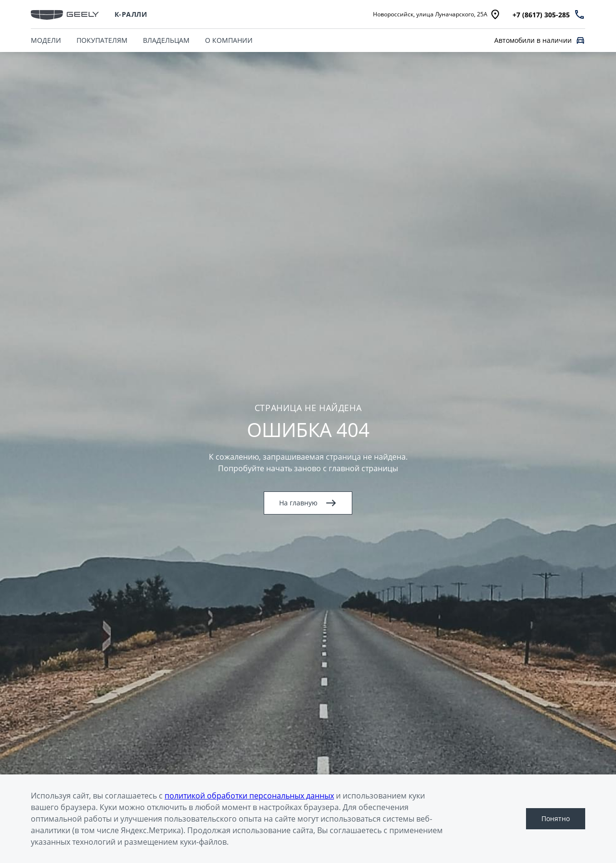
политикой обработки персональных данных (249, 796)
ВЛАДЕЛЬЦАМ (166, 40)
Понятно (556, 818)
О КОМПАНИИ (229, 40)
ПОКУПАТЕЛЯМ (102, 40)
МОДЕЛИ (46, 40)
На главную (308, 503)
